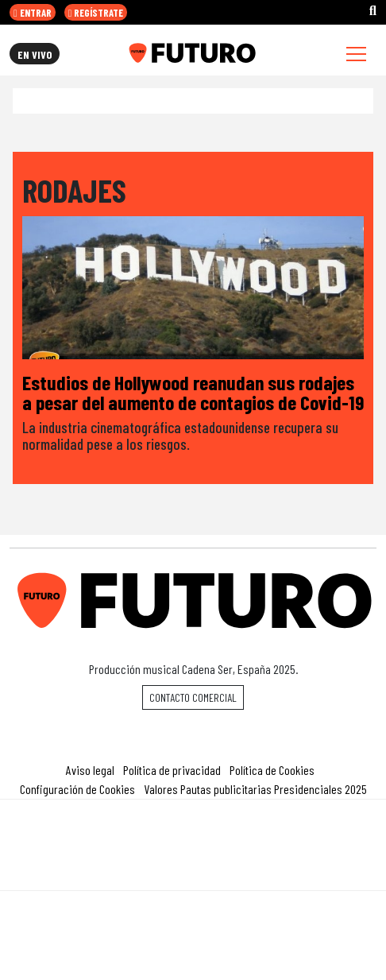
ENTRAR (33, 13)
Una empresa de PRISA (193, 834)
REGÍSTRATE (96, 13)
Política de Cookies (272, 770)
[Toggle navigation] (356, 54)
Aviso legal (90, 770)
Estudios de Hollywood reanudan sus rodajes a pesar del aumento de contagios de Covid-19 (193, 392)
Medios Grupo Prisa (193, 873)
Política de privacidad (172, 770)
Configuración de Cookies (77, 789)
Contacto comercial (193, 697)
